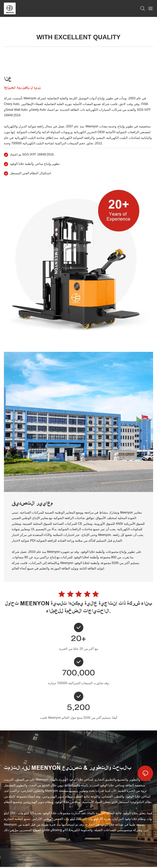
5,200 (78, 708)
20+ (78, 639)
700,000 (78, 674)
